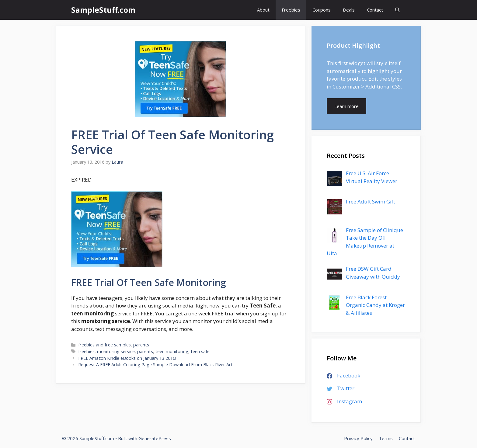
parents (141, 345)
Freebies (291, 10)
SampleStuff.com (103, 10)
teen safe (200, 351)
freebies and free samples (104, 345)
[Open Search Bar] (397, 10)
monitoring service (116, 351)
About (263, 10)
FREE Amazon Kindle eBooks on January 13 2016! (127, 358)
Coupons (322, 10)
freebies (86, 351)
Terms (386, 438)
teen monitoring (172, 351)
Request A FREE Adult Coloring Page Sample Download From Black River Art (155, 365)
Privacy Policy (358, 438)
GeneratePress (155, 438)
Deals (349, 10)
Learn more (346, 106)
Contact (375, 10)
